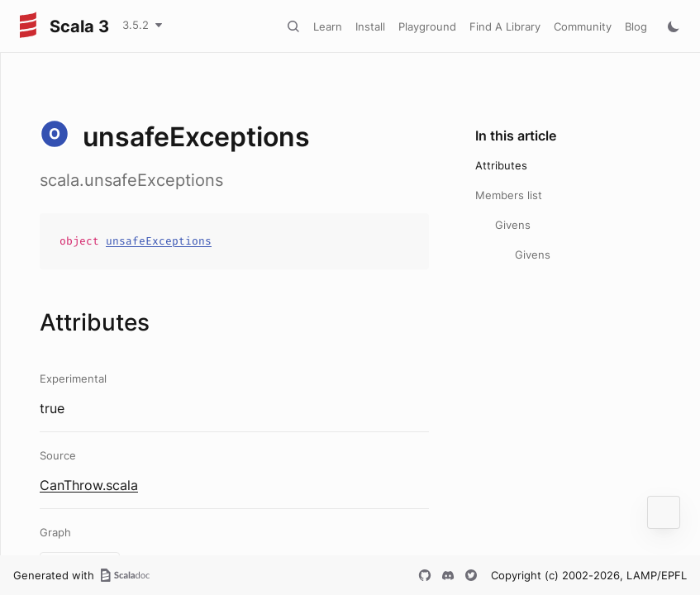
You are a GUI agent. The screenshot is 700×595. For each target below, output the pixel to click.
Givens (513, 225)
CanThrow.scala (89, 485)
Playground (427, 26)
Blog (636, 26)
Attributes (501, 165)
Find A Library (505, 26)
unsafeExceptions (159, 241)
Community (583, 26)
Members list (509, 195)
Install (370, 26)
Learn (328, 26)
